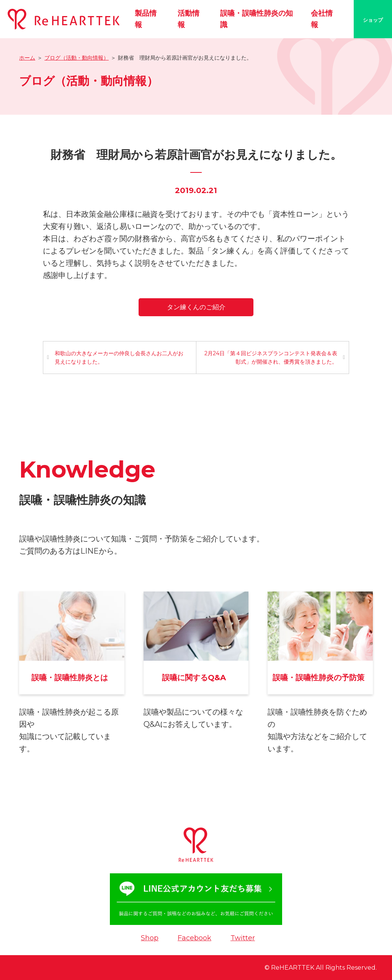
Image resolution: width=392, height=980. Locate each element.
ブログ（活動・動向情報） (77, 58)
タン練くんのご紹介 (196, 307)
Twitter (243, 938)
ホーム (27, 58)
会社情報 (322, 19)
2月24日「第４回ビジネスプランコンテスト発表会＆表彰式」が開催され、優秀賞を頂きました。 (271, 358)
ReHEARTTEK (293, 968)
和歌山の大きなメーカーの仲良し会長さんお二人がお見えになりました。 (119, 358)
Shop (150, 938)
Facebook (194, 938)
